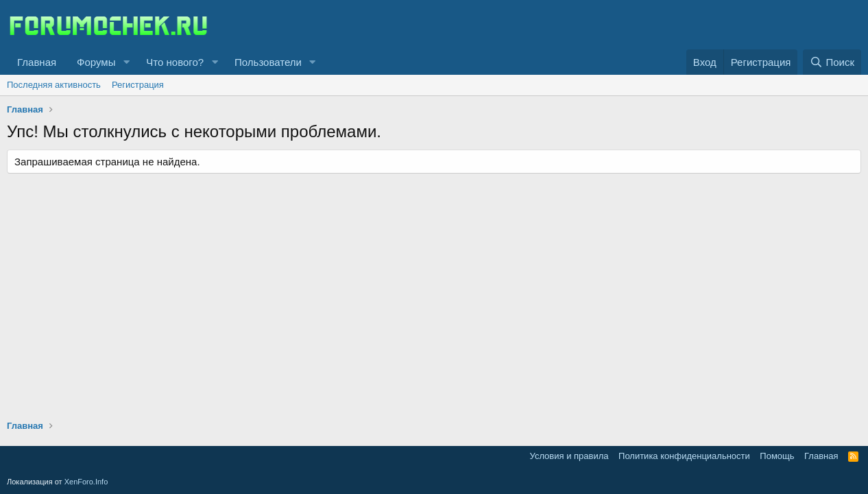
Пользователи (268, 62)
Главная (37, 62)
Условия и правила (569, 456)
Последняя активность (54, 85)
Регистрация (138, 85)
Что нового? (175, 62)
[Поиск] (832, 62)
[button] (126, 62)
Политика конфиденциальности (684, 456)
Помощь (777, 456)
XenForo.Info (86, 482)
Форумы (96, 62)
